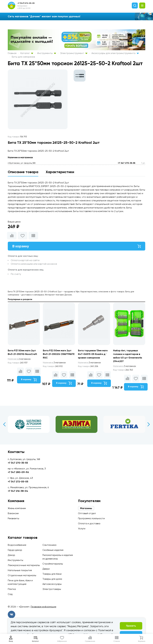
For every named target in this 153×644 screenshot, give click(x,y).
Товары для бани (52, 574)
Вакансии (13, 513)
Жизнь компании (17, 508)
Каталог (27, 53)
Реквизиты (13, 518)
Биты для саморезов (23, 57)
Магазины (86, 508)
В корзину (76, 246)
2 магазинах (19, 359)
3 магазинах (55, 363)
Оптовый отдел (87, 513)
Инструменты (47, 53)
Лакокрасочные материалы (24, 565)
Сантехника (49, 545)
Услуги (82, 529)
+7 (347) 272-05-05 (26, 3)
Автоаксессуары (52, 584)
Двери (46, 569)
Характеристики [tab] (60, 172)
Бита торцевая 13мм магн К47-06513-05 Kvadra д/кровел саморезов (93, 354)
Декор (11, 555)
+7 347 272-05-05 (18, 482)
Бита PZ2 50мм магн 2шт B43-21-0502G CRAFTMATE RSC (59, 354)
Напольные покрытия (20, 570)
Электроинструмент (74, 53)
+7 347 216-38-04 (18, 491)
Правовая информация (43, 607)
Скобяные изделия (53, 550)
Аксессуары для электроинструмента (115, 53)
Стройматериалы (53, 564)
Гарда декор (15, 550)
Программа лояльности (91, 518)
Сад (10, 594)
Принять (131, 626)
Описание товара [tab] (23, 172)
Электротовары (52, 589)
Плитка (12, 589)
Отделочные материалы (22, 575)
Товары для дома (52, 579)
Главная (12, 53)
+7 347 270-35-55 (126, 163)
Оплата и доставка (89, 523)
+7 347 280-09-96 (18, 472)
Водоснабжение (17, 545)
